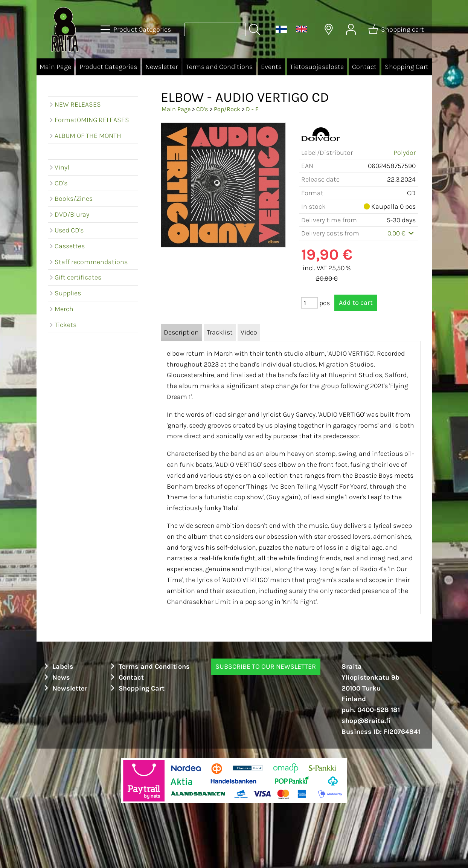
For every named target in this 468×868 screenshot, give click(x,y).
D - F (252, 109)
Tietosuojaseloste (317, 67)
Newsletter (162, 67)
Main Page (55, 67)
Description (181, 332)
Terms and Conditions (219, 67)
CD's (202, 109)
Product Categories (108, 67)
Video (249, 332)
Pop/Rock (227, 109)
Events (271, 67)
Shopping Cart (407, 67)
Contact (364, 67)
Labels (58, 666)
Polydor (405, 153)
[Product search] (215, 29)
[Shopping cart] (397, 29)
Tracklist (220, 332)
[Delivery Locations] (329, 29)
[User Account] (351, 29)
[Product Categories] (136, 29)
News (56, 677)
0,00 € (402, 233)
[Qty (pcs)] (309, 303)
